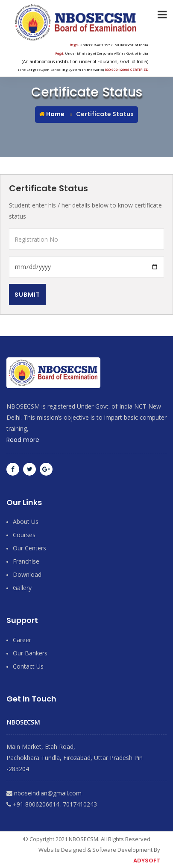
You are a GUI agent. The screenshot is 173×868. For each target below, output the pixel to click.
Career (22, 640)
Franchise (26, 561)
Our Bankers (30, 653)
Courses (24, 535)
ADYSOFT (147, 861)
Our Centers (29, 548)
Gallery (22, 588)
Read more (23, 440)
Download (27, 574)
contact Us (28, 666)
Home (52, 114)
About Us (26, 522)
